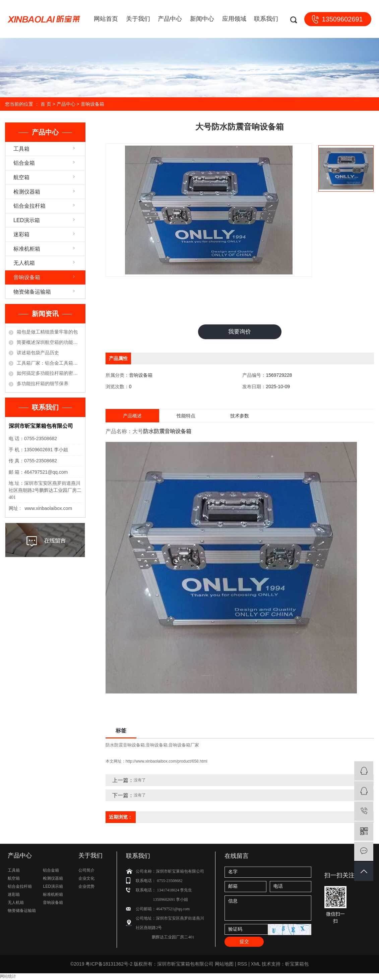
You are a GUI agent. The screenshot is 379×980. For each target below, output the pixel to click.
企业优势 (86, 887)
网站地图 (224, 965)
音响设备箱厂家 (184, 745)
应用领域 (234, 19)
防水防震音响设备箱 (125, 745)
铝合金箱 (24, 163)
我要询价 (240, 332)
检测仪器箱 (27, 192)
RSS (242, 965)
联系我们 (266, 19)
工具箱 (21, 149)
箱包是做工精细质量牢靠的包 (47, 332)
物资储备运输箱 (32, 292)
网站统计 (8, 977)
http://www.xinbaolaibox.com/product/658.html (167, 762)
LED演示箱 (27, 220)
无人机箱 (24, 263)
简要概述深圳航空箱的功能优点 (49, 342)
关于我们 (138, 19)
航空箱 (21, 177)
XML (256, 965)
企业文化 (86, 879)
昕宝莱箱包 (297, 965)
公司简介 (86, 871)
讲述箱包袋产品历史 (38, 353)
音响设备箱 (92, 104)
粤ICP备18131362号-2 (109, 965)
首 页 (46, 104)
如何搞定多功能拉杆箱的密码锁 (49, 373)
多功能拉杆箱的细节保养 (43, 383)
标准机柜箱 (27, 249)
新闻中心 (202, 19)
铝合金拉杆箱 (29, 206)
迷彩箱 (21, 234)
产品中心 (170, 19)
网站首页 (106, 19)
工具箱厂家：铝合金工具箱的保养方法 (49, 363)
